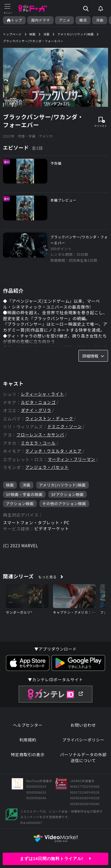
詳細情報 (93, 356)
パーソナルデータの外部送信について (83, 758)
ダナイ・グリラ (36, 410)
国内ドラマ (40, 20)
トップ (14, 20)
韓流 (83, 20)
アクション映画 (20, 503)
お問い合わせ (83, 725)
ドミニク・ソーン (65, 426)
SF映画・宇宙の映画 (24, 494)
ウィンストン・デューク (49, 419)
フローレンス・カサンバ (40, 435)
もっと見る (47, 577)
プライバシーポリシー (83, 740)
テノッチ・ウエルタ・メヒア (53, 451)
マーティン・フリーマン (71, 459)
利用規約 (28, 740)
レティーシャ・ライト (42, 394)
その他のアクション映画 (64, 503)
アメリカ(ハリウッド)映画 (62, 485)
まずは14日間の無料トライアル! (55, 859)
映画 (10, 485)
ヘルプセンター (28, 725)
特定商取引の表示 (28, 755)
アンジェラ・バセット (47, 467)
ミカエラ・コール (38, 443)
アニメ (65, 20)
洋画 (100, 20)
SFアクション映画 (67, 494)
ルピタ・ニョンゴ (38, 402)
